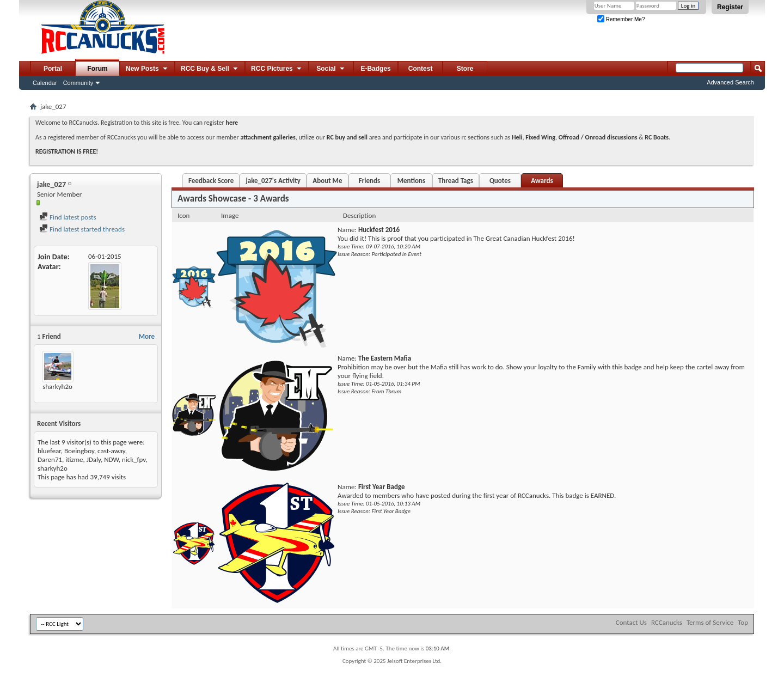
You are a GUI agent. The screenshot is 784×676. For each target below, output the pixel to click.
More (147, 336)
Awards (542, 181)
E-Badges (375, 69)
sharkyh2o (57, 386)
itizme (74, 459)
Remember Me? (621, 19)
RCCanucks (667, 622)
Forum (97, 69)
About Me (327, 181)
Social (331, 69)
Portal (53, 69)
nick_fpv (134, 459)
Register (730, 7)
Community (78, 83)
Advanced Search (730, 82)
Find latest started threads (82, 229)
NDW (111, 459)
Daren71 (50, 459)
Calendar (45, 83)
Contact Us (631, 622)
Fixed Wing (540, 137)
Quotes (500, 181)
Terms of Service (710, 622)
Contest (421, 69)
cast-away (111, 451)
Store (465, 69)
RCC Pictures (277, 69)
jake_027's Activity (273, 181)
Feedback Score (211, 181)
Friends (369, 181)
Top (743, 622)
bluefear (49, 451)
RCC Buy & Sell (210, 69)
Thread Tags (456, 181)
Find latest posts (68, 217)
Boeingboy (79, 451)
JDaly (94, 459)
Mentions (412, 181)
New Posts (147, 69)
